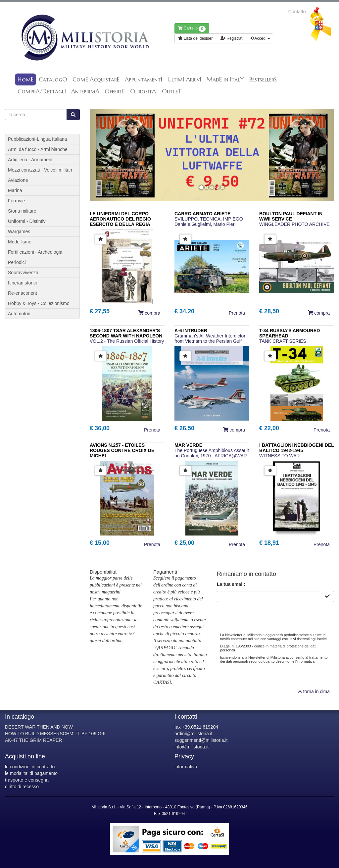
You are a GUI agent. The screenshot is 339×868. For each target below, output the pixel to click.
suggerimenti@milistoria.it (201, 740)
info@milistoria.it (192, 747)
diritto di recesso (22, 787)
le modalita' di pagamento (31, 773)
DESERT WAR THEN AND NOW (39, 727)
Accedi (260, 38)
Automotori (19, 314)
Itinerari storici (22, 283)
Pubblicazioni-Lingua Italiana (37, 139)
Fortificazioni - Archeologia (35, 252)
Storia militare (22, 211)
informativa (186, 767)
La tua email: (231, 584)
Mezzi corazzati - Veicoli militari (40, 170)
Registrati (232, 38)
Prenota (237, 313)
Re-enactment (23, 293)
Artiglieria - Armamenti (31, 160)
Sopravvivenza (23, 273)
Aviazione (18, 180)
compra (149, 313)
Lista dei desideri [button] (196, 38)
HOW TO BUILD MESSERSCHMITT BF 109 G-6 (55, 734)
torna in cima (314, 691)
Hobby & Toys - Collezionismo (39, 303)
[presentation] (267, 615)
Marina (15, 190)
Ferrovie (16, 201)
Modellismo (20, 242)
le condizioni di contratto (30, 767)
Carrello (192, 29)
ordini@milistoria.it (194, 734)
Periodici (17, 262)
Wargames (19, 231)
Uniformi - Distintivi (27, 221)
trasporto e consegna (27, 780)
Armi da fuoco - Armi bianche (38, 149)
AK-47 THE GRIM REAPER (33, 740)
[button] (108, 155)
